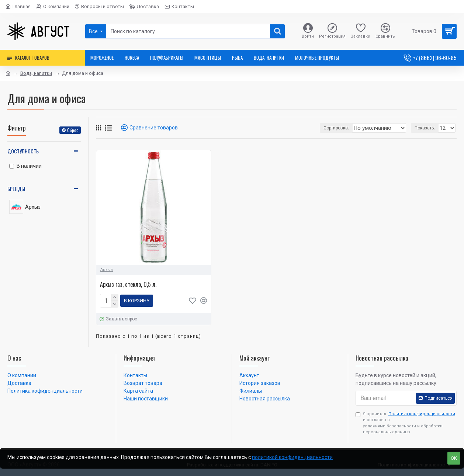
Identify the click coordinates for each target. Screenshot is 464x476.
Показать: (427, 128)
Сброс (73, 130)
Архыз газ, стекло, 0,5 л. (128, 284)
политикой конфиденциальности (292, 457)
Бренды (16, 189)
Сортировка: (321, 128)
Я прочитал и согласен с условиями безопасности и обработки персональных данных (406, 421)
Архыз (107, 270)
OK (454, 458)
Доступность (23, 151)
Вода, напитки (36, 73)
